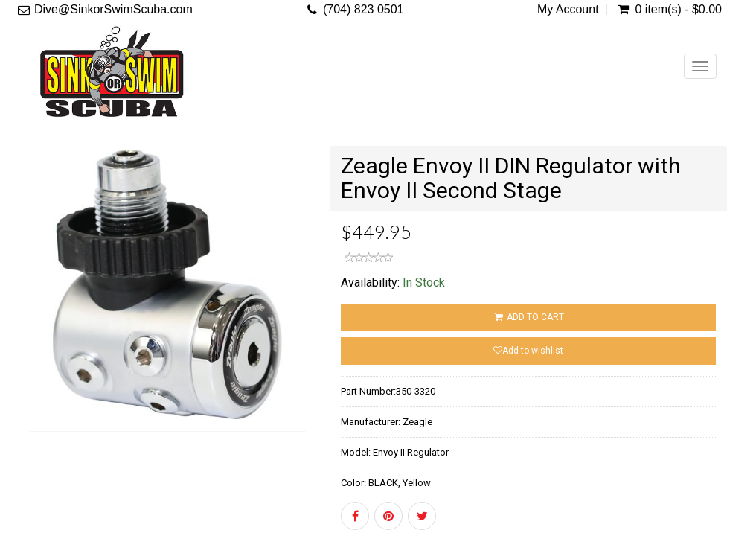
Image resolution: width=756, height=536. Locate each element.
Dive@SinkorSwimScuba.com (113, 9)
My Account (568, 10)
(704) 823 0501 (363, 9)
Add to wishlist (528, 351)
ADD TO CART (528, 317)
